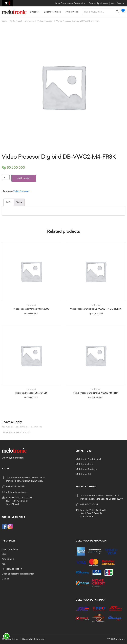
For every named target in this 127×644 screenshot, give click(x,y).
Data (19, 202)
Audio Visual (72, 12)
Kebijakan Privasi (10, 639)
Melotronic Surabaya (86, 469)
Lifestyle (34, 12)
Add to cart (24, 178)
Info (9, 202)
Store (4, 21)
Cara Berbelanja (10, 549)
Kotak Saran (8, 559)
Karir (4, 564)
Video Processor (45, 21)
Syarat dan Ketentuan (33, 639)
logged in (18, 427)
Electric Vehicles (52, 12)
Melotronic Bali (83, 474)
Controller (30, 21)
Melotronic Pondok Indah (89, 459)
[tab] (9, 202)
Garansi (5, 579)
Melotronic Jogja (84, 464)
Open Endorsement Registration (70, 3)
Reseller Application (98, 3)
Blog (4, 554)
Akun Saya (116, 3)
